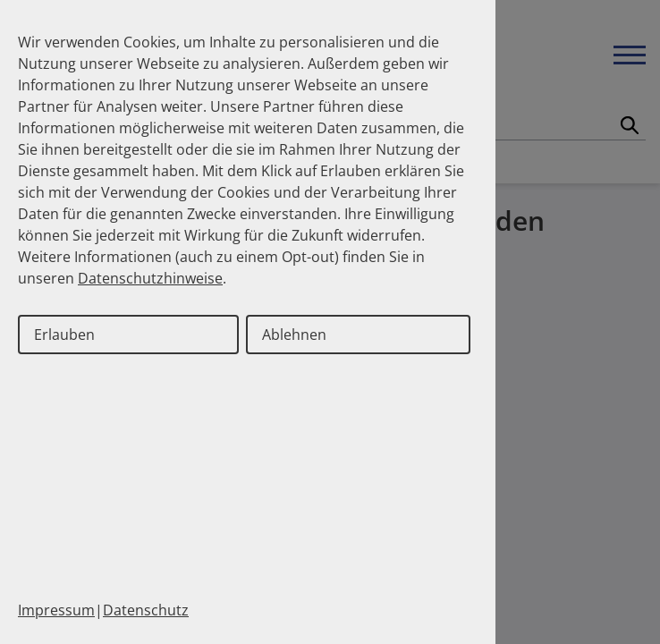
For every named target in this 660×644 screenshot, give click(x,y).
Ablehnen (294, 335)
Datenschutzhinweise (150, 278)
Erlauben (64, 335)
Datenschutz (146, 610)
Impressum (56, 610)
